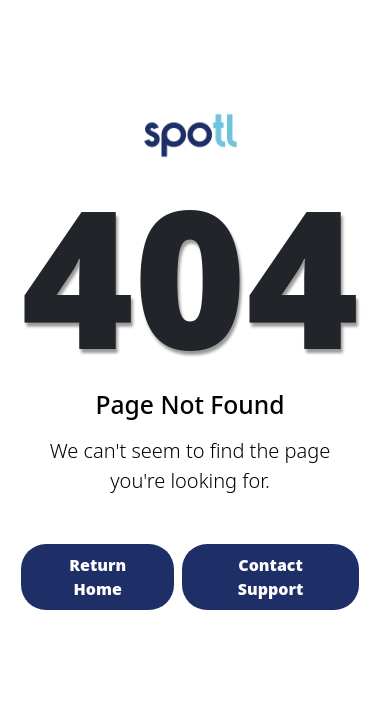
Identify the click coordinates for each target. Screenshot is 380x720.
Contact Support (271, 577)
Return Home (97, 577)
